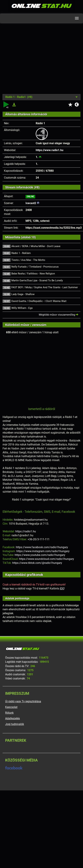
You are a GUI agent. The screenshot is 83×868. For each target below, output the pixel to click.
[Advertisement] (32, 61)
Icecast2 (31, 203)
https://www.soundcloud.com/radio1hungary (47, 559)
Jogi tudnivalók (15, 724)
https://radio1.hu (26, 531)
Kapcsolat (11, 707)
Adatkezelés (13, 718)
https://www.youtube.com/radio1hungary (40, 555)
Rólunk (9, 713)
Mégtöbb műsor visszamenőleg (59, 315)
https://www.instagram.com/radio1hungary (43, 551)
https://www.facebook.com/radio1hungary (42, 547)
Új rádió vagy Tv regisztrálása (23, 701)
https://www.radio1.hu (50, 150)
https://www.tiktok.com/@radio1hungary (37, 563)
